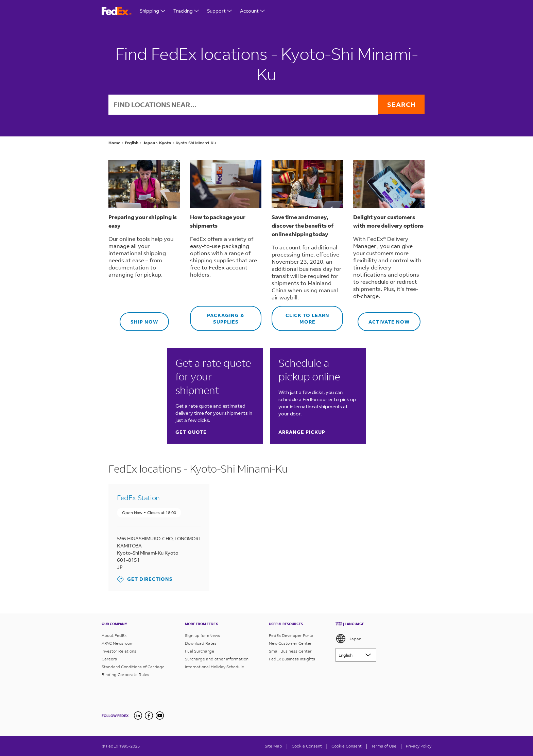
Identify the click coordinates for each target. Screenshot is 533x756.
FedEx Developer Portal (292, 635)
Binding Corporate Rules (125, 675)
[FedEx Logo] (117, 11)
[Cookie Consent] (307, 746)
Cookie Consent (347, 746)
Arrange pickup (302, 433)
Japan (348, 639)
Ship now (139, 319)
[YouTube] (160, 716)
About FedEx (114, 635)
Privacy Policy (419, 746)
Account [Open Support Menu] (252, 11)
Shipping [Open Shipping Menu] (152, 11)
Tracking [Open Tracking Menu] (186, 11)
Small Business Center (290, 651)
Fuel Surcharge (200, 651)
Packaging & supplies (217, 316)
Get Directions (145, 580)
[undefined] (138, 716)
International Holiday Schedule (214, 667)
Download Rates (201, 643)
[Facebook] (149, 716)
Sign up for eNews (202, 635)
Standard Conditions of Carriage (133, 667)
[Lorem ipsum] (356, 655)
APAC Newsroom (118, 643)
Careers (109, 659)
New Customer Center (290, 643)
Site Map (273, 746)
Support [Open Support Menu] (219, 11)
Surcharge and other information (217, 659)
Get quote (191, 433)
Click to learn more (300, 316)
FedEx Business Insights (292, 659)
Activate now (384, 319)
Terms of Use (384, 746)
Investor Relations (119, 651)
